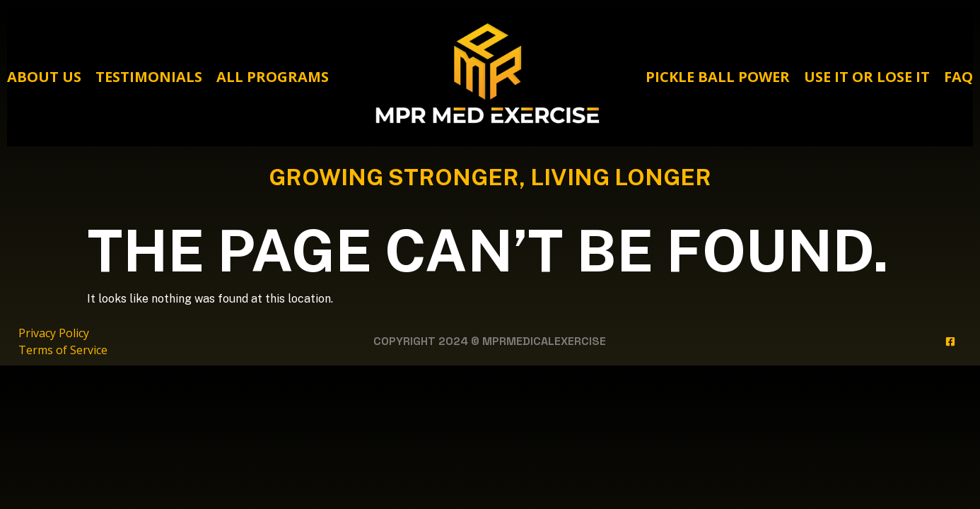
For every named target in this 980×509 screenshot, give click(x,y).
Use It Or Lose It (867, 77)
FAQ (958, 77)
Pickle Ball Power (718, 77)
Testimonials (149, 77)
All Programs (273, 77)
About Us (44, 77)
